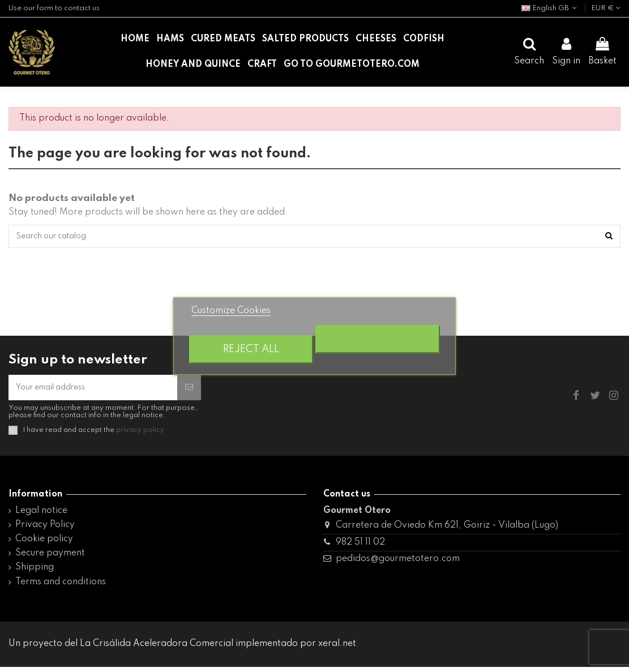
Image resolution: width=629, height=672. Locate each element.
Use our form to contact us (54, 8)
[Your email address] (93, 391)
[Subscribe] (189, 391)
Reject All (251, 349)
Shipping (35, 573)
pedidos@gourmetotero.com (398, 564)
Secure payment (50, 558)
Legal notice (41, 516)
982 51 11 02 (360, 547)
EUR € (606, 8)
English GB (550, 8)
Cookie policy (44, 544)
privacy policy (140, 435)
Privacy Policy (45, 530)
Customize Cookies (231, 311)
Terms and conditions (61, 587)
